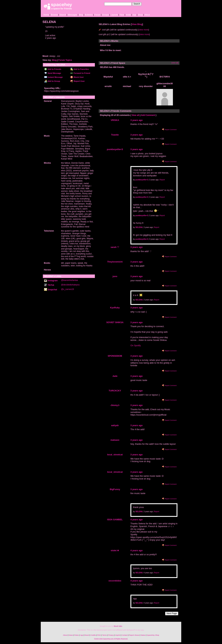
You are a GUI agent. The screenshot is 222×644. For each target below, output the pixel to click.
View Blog (137, 24)
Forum (97, 15)
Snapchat (51, 290)
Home (46, 15)
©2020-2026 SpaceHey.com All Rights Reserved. (111, 639)
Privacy (111, 635)
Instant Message (53, 77)
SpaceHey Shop (153, 635)
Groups (105, 15)
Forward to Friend (80, 73)
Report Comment (169, 130)
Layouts (114, 15)
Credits (93, 635)
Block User (77, 77)
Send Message (53, 73)
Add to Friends (53, 69)
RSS (99, 635)
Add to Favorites (80, 69)
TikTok (49, 285)
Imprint (118, 635)
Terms (104, 635)
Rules (77, 635)
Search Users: (97, 4)
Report (162, 180)
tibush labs (118, 626)
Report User (77, 81)
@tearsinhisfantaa (69, 280)
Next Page (172, 613)
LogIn (168, 4)
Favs (122, 15)
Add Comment (148, 115)
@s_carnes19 (67, 289)
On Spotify (136, 345)
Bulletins (89, 15)
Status (143, 635)
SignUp (176, 4)
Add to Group (52, 81)
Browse (54, 15)
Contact (125, 635)
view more (144, 30)
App (134, 15)
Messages (72, 15)
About (147, 15)
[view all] (175, 63)
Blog (81, 15)
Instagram (51, 281)
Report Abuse (134, 635)
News (71, 635)
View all (135, 115)
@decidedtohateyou (70, 285)
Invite (128, 15)
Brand (87, 635)
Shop (140, 15)
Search (137, 4)
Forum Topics (65, 60)
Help (162, 4)
